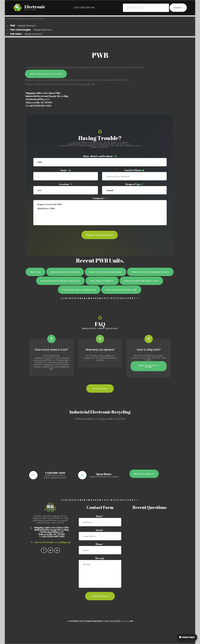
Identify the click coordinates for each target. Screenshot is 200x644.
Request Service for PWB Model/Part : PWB (100, 213)
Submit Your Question (100, 235)
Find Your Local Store (149, 366)
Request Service (144, 474)
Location (65, 184)
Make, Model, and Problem (99, 156)
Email (100, 530)
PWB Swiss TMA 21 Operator (79, 290)
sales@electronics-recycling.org (52, 542)
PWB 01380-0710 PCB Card (121, 290)
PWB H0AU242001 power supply (150, 272)
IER (132, 621)
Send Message (100, 596)
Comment (99, 198)
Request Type (133, 184)
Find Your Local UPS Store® (46, 74)
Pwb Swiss (16, 34)
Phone (100, 544)
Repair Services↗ (27, 26)
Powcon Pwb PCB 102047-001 (141, 281)
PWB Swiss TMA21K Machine (105, 272)
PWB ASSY (35, 272)
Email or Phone (133, 170)
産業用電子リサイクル (122, 621)
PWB (13, 26)
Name (65, 170)
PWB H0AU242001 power (65, 272)
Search (178, 8)
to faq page (100, 389)
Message (100, 558)
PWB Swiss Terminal (102, 281)
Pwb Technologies (20, 30)
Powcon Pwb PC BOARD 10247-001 (60, 281)
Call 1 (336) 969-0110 (84, 8)
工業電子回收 (108, 621)
